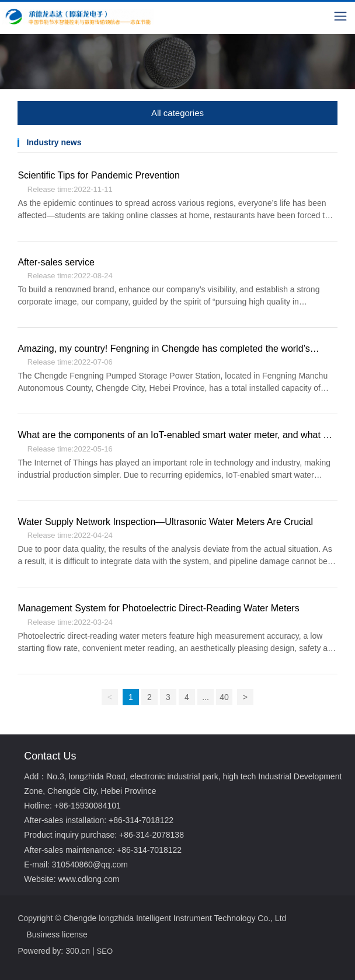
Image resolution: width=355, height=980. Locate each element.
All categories (178, 113)
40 (224, 697)
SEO (105, 951)
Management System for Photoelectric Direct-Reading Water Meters (158, 608)
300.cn (78, 951)
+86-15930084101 (88, 806)
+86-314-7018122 (141, 820)
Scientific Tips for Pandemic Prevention (98, 175)
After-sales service (56, 262)
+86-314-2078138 (152, 835)
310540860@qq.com (90, 864)
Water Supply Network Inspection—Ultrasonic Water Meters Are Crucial (165, 522)
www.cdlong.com (88, 879)
